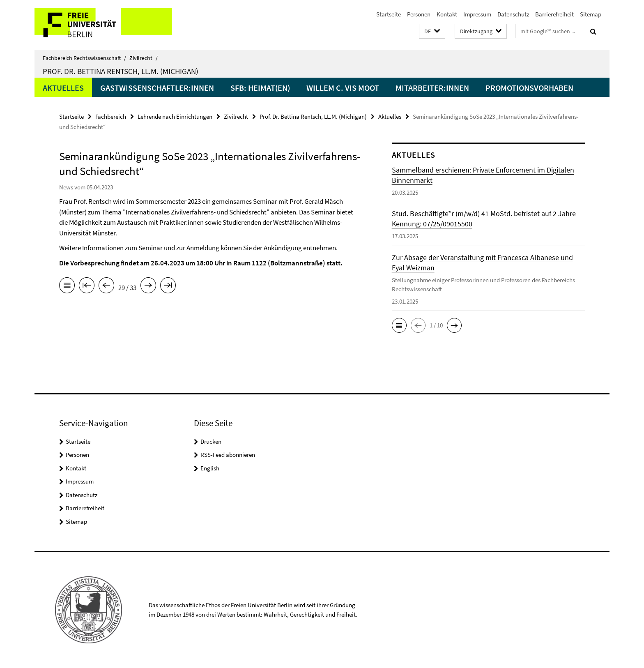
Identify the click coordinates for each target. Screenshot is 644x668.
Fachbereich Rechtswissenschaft (84, 58)
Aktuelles (63, 88)
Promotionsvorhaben (529, 88)
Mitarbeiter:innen (432, 88)
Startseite (389, 14)
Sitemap (591, 14)
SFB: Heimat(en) (260, 88)
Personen (419, 14)
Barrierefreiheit (554, 14)
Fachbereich (111, 116)
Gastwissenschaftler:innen (157, 88)
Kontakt (447, 14)
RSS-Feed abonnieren (228, 455)
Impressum (477, 14)
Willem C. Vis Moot (343, 88)
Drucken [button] (211, 441)
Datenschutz (513, 14)
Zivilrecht (144, 58)
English (210, 468)
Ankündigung (283, 248)
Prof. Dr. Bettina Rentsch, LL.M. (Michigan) (121, 71)
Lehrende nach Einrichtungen (175, 116)
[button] (432, 31)
